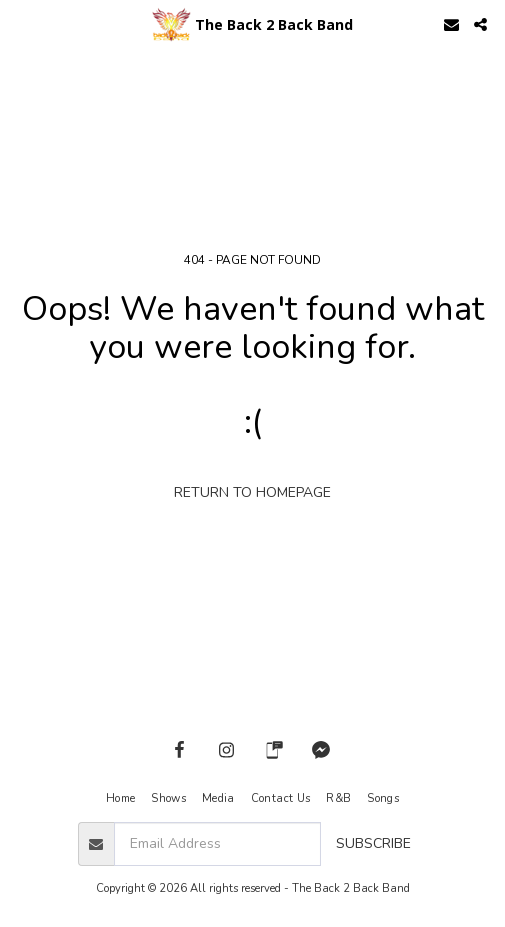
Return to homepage (252, 492)
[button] (22, 23)
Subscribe (373, 843)
